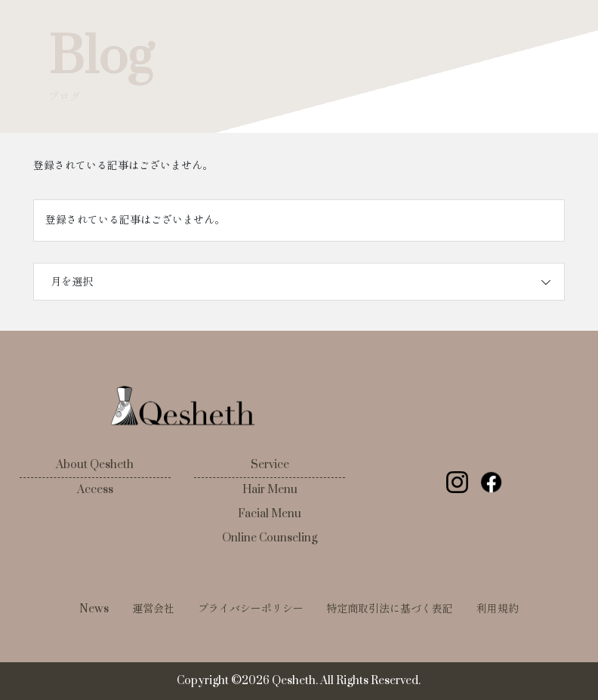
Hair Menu (270, 490)
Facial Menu (270, 514)
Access (95, 490)
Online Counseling (270, 538)
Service (270, 465)
